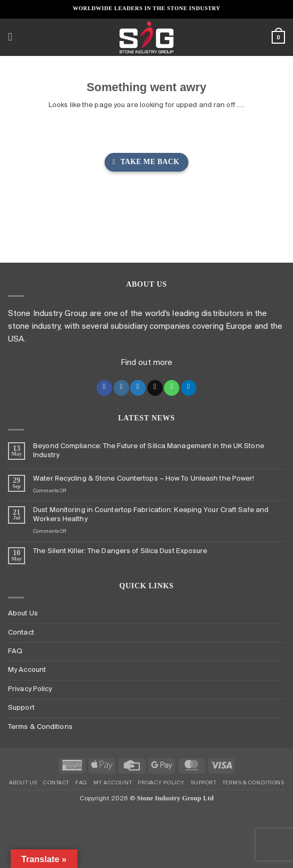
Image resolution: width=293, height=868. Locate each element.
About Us (23, 614)
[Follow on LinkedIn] (189, 388)
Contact (21, 633)
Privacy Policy (30, 689)
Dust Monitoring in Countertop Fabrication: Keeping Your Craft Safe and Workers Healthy (151, 515)
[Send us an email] (155, 388)
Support (21, 708)
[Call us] (172, 388)
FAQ (15, 651)
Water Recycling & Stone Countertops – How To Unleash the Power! (144, 479)
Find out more (146, 363)
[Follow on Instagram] (121, 388)
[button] (14, 37)
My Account (27, 670)
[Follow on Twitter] (138, 388)
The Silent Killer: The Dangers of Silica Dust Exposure (120, 551)
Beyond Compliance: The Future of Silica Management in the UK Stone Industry (149, 451)
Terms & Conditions (40, 727)
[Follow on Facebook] (104, 388)
